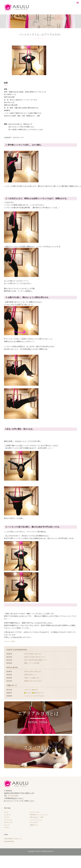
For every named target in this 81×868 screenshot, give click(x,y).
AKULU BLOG (12, 667)
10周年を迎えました (30, 674)
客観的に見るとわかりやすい (33, 680)
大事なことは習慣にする (32, 677)
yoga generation (9, 841)
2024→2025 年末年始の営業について (36, 659)
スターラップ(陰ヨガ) (31, 689)
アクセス (7, 827)
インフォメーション (36, 819)
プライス (7, 816)
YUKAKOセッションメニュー (39, 814)
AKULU (38, 851)
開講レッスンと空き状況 (32, 662)
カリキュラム (8, 822)
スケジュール (8, 819)
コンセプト (7, 814)
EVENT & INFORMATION (17, 649)
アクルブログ (34, 822)
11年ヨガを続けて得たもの (33, 653)
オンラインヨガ (34, 811)
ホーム (6, 811)
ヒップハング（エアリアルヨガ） (35, 695)
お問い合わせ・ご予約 (36, 816)
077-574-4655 (13, 795)
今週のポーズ (12, 685)
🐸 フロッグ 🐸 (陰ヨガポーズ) (34, 692)
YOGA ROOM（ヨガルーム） (13, 838)
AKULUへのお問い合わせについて (35, 656)
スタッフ (7, 824)
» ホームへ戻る (10, 641)
